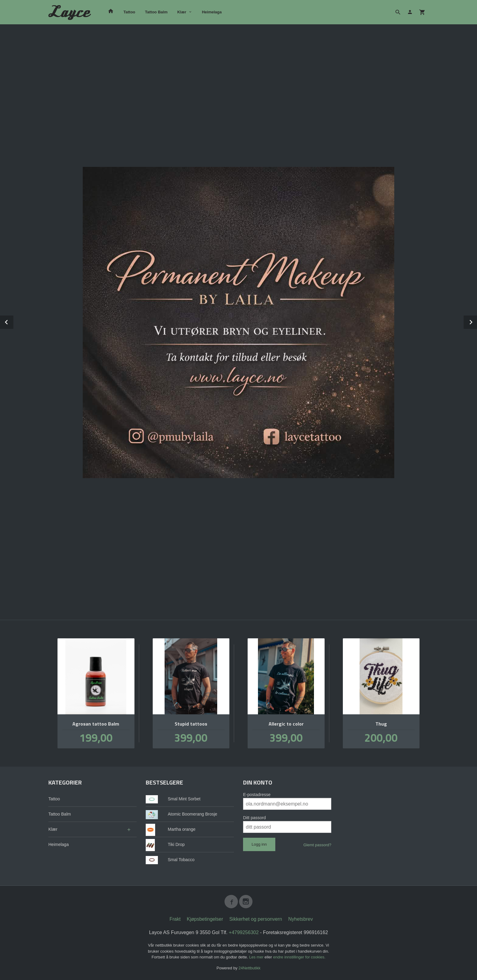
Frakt (175, 919)
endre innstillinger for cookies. (299, 957)
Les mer (257, 957)
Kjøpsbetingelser (205, 919)
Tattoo (129, 12)
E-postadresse (257, 795)
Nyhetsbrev (301, 919)
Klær (182, 12)
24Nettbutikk (249, 968)
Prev (13, 321)
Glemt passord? (317, 845)
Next (477, 321)
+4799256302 (244, 932)
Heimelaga (212, 12)
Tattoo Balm (156, 12)
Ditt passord (254, 818)
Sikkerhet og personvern (256, 919)
